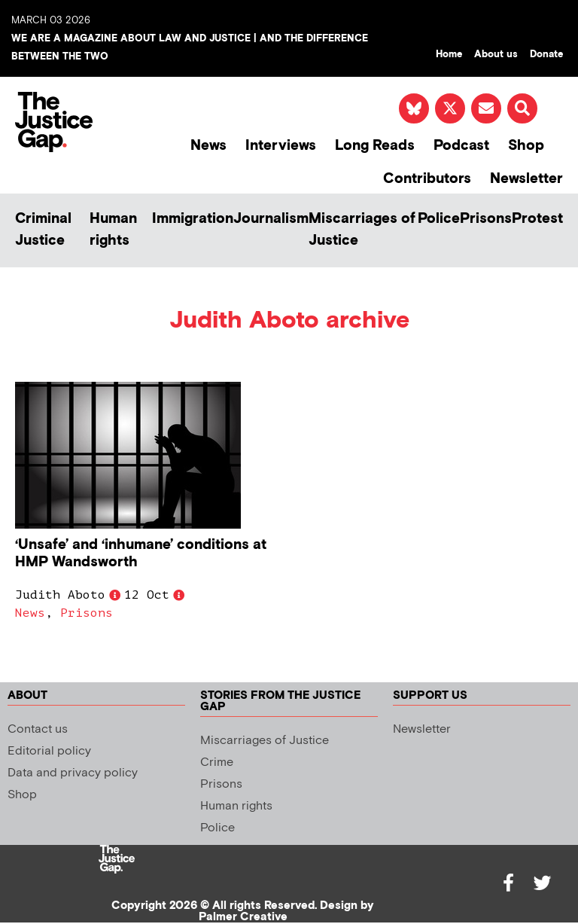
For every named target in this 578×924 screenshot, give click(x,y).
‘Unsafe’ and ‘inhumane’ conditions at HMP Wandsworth (141, 553)
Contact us (38, 729)
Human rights (113, 230)
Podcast (461, 146)
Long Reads (375, 146)
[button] (522, 108)
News (208, 146)
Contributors (427, 179)
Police (439, 219)
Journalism (271, 219)
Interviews (281, 146)
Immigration (193, 219)
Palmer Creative (243, 917)
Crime (217, 762)
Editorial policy (49, 751)
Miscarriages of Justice (362, 230)
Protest (537, 219)
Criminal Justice (43, 230)
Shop (526, 146)
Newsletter (526, 179)
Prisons (486, 219)
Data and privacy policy (73, 773)
